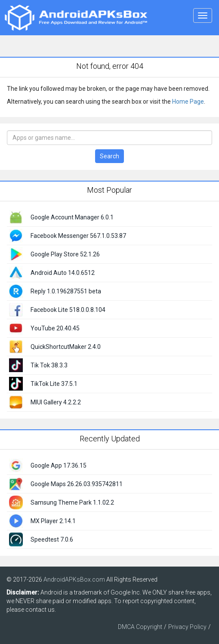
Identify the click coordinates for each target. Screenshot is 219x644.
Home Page (188, 102)
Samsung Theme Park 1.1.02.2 (72, 502)
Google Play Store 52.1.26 (65, 254)
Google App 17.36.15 (59, 465)
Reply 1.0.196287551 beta (66, 291)
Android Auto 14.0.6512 (63, 273)
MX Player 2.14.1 (53, 521)
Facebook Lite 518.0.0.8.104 (68, 310)
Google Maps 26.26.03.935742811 (77, 484)
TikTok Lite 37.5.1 (54, 384)
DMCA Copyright (140, 627)
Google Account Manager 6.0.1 (72, 217)
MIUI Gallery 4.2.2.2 (56, 402)
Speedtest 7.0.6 (52, 539)
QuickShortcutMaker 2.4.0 (66, 347)
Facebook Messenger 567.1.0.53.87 (78, 236)
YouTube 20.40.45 (55, 328)
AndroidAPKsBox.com (74, 579)
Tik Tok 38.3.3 (49, 365)
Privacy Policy (187, 627)
